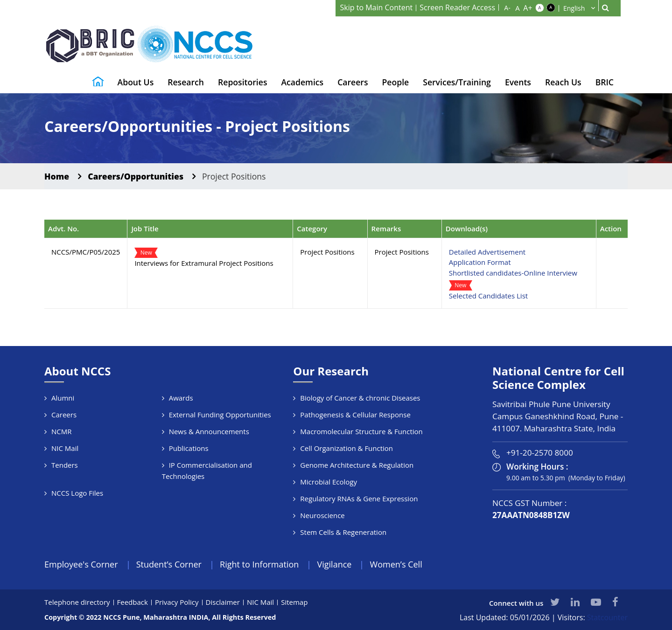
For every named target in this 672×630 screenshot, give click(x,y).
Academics (302, 82)
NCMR (62, 431)
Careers (353, 82)
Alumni (63, 398)
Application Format (480, 262)
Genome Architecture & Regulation (357, 465)
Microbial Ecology (329, 482)
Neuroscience (322, 515)
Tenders (65, 465)
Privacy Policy (177, 602)
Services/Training (457, 82)
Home (57, 176)
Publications (189, 448)
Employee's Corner (81, 564)
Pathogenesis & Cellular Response (355, 415)
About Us (136, 82)
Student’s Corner (169, 564)
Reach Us (563, 82)
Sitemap (294, 602)
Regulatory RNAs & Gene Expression (359, 498)
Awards (181, 398)
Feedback (133, 602)
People (396, 82)
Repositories (242, 82)
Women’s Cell (396, 564)
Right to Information (259, 564)
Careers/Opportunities (136, 176)
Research (186, 82)
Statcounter (607, 617)
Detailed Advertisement (487, 252)
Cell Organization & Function (346, 448)
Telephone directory (77, 602)
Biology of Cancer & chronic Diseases (360, 398)
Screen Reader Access (457, 7)
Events (518, 82)
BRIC (605, 82)
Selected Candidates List (488, 296)
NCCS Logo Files (77, 493)
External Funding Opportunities (220, 415)
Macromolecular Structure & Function (361, 431)
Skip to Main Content (377, 7)
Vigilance (335, 564)
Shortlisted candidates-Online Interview (513, 273)
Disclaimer (223, 602)
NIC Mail (65, 448)
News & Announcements (209, 431)
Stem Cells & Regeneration (343, 532)
